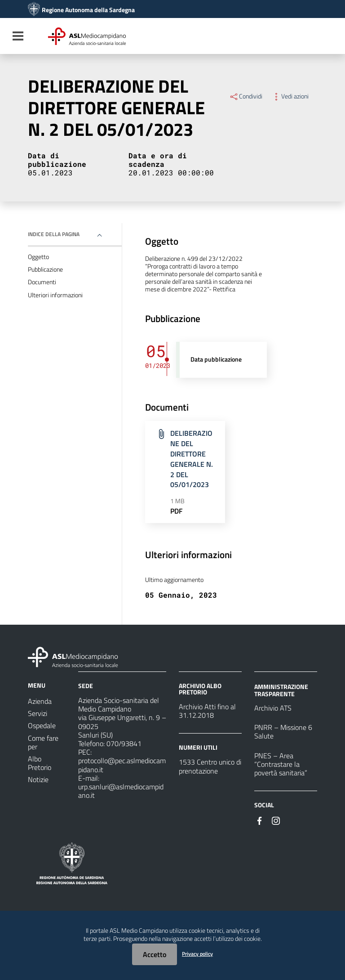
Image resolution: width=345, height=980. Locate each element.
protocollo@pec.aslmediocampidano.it (122, 765)
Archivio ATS (273, 708)
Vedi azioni (290, 96)
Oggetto (38, 257)
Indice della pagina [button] (54, 234)
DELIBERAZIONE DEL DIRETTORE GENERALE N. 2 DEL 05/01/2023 (192, 459)
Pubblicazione (45, 269)
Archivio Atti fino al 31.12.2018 (207, 711)
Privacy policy (197, 954)
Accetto (155, 954)
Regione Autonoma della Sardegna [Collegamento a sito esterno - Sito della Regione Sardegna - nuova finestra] (88, 10)
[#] (260, 820)
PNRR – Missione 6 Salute (283, 732)
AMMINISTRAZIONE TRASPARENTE (281, 690)
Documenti (42, 282)
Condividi (246, 96)
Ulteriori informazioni (55, 295)
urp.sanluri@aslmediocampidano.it (121, 791)
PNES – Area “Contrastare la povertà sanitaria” (281, 764)
